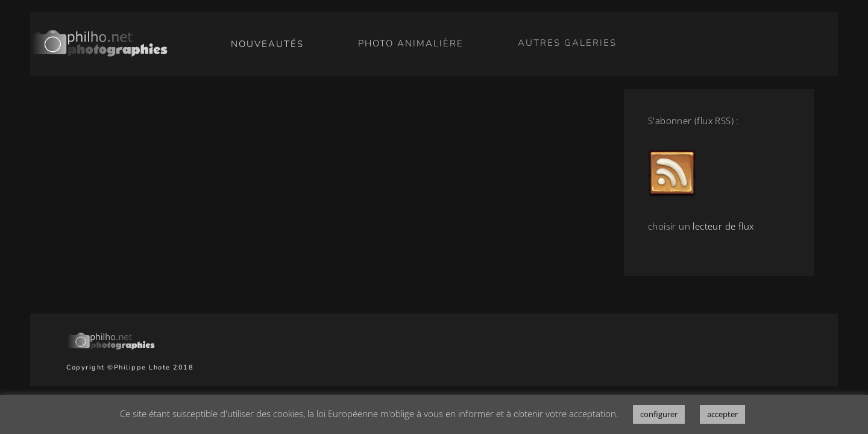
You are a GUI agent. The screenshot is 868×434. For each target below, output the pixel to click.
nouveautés (267, 44)
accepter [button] (722, 414)
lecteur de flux (723, 226)
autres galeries (567, 42)
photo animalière (411, 43)
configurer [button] (659, 414)
